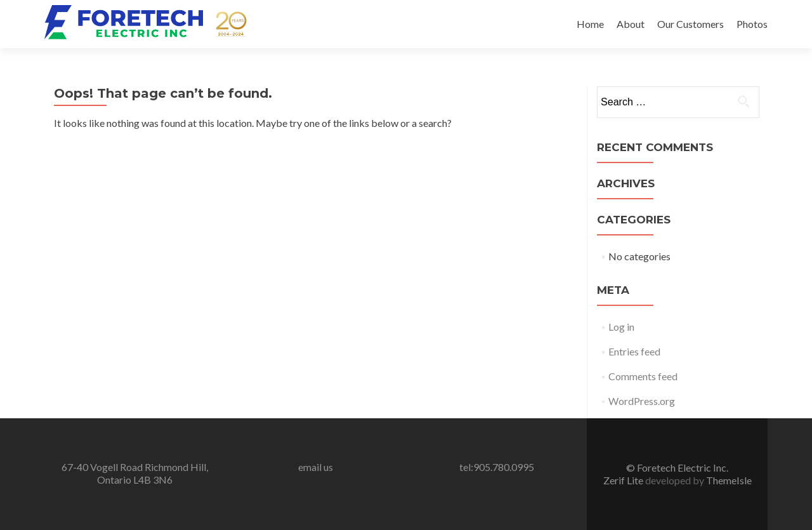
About (631, 24)
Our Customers (691, 24)
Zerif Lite (624, 480)
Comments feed (643, 376)
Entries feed (634, 351)
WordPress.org (642, 401)
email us (316, 467)
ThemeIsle (729, 480)
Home (590, 24)
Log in (621, 327)
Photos (752, 24)
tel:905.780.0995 (497, 467)
